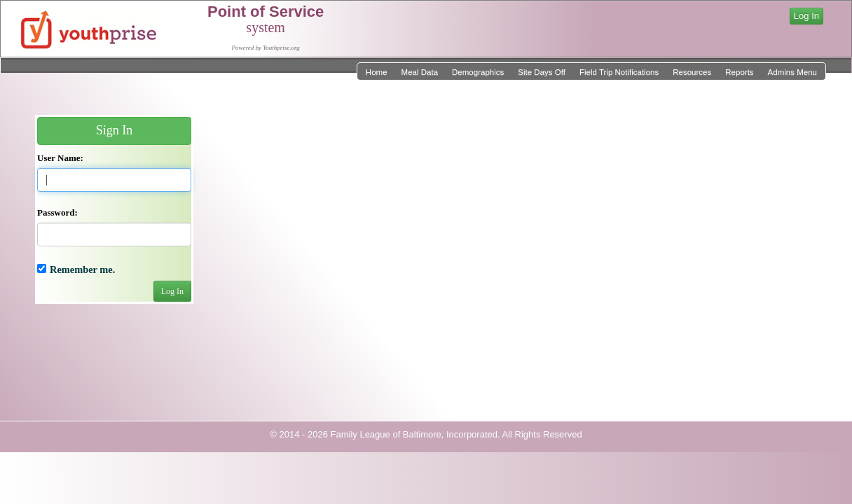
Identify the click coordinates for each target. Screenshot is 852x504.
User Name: (60, 158)
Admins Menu (792, 72)
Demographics (478, 72)
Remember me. (82, 269)
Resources (692, 72)
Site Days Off (542, 72)
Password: (57, 212)
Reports (739, 72)
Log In (806, 16)
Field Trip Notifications (619, 72)
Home (377, 72)
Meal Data (420, 72)
